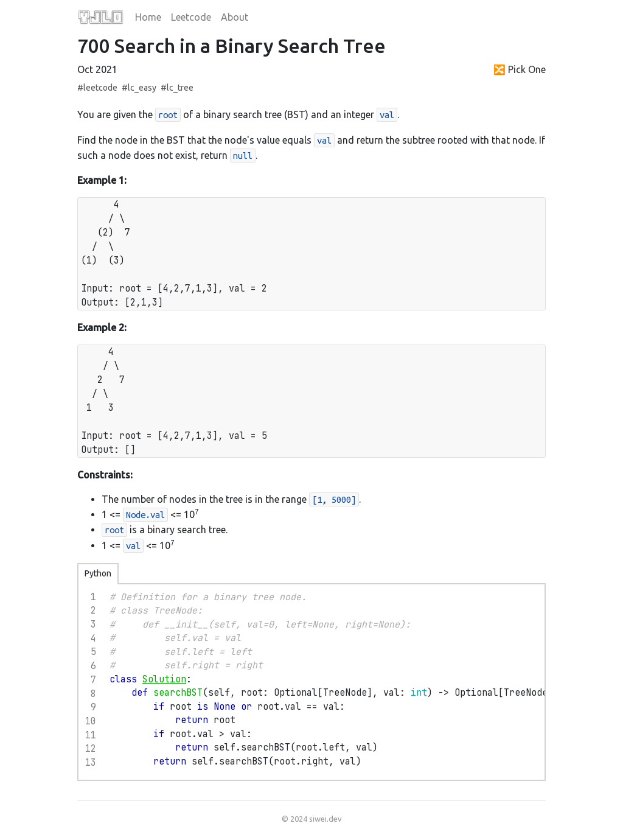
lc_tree (180, 88)
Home (148, 17)
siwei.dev (325, 819)
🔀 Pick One (520, 69)
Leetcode (191, 17)
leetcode (100, 88)
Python (98, 573)
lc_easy (142, 88)
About (235, 17)
